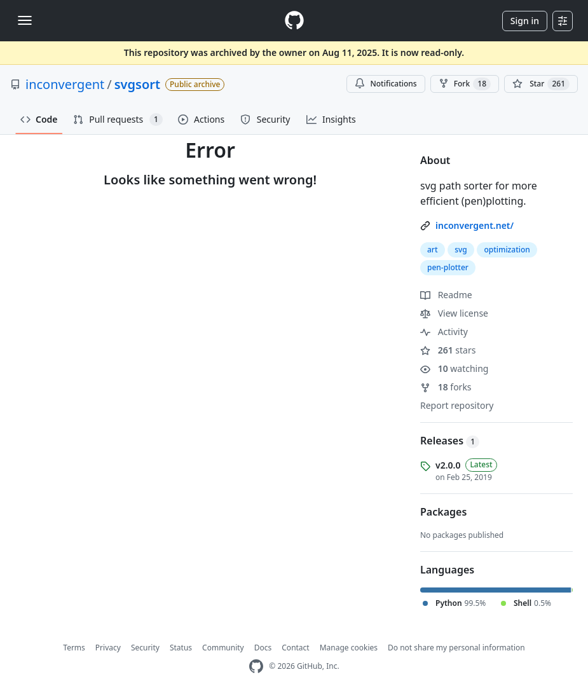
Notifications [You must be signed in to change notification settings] (386, 84)
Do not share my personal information (456, 648)
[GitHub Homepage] (256, 667)
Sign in (525, 21)
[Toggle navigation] (25, 20)
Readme (446, 295)
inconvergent (65, 84)
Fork (465, 84)
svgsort (137, 84)
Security (145, 648)
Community (223, 648)
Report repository (457, 405)
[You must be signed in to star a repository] (541, 84)
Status (181, 648)
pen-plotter (448, 267)
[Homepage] (294, 21)
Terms (74, 648)
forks (446, 387)
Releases (450, 441)
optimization (507, 250)
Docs (263, 648)
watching (454, 368)
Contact (295, 648)
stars (448, 350)
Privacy (108, 648)
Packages (443, 512)
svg (461, 250)
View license (454, 313)
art (433, 250)
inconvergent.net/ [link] (475, 225)
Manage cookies (349, 648)
